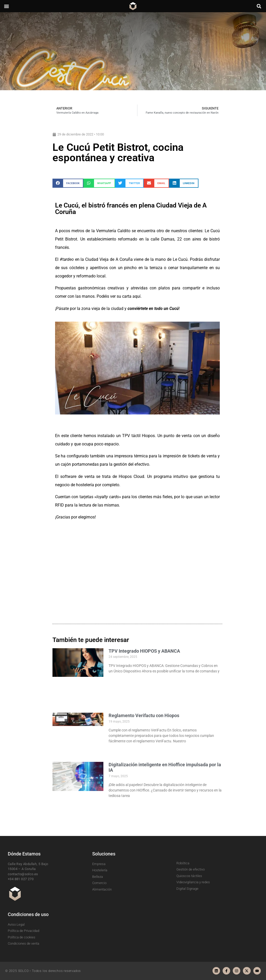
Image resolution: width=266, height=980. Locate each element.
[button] (6, 6)
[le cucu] (137, 569)
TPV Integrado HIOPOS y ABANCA (144, 651)
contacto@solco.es (23, 874)
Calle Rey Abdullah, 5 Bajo (28, 864)
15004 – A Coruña (22, 869)
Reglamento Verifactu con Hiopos (144, 715)
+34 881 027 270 (21, 879)
